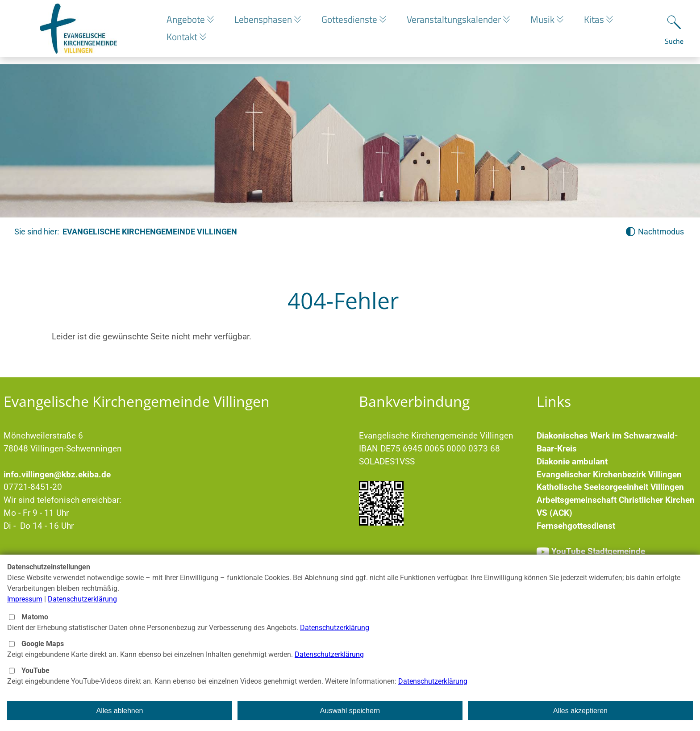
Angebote (187, 23)
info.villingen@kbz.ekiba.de (57, 474)
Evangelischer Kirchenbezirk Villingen (609, 474)
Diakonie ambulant (572, 462)
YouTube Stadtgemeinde (598, 551)
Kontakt (183, 40)
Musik (553, 23)
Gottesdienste (355, 23)
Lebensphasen (267, 23)
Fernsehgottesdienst (576, 526)
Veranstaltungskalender (462, 23)
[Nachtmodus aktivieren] (655, 232)
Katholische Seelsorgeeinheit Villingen (610, 487)
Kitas (607, 23)
